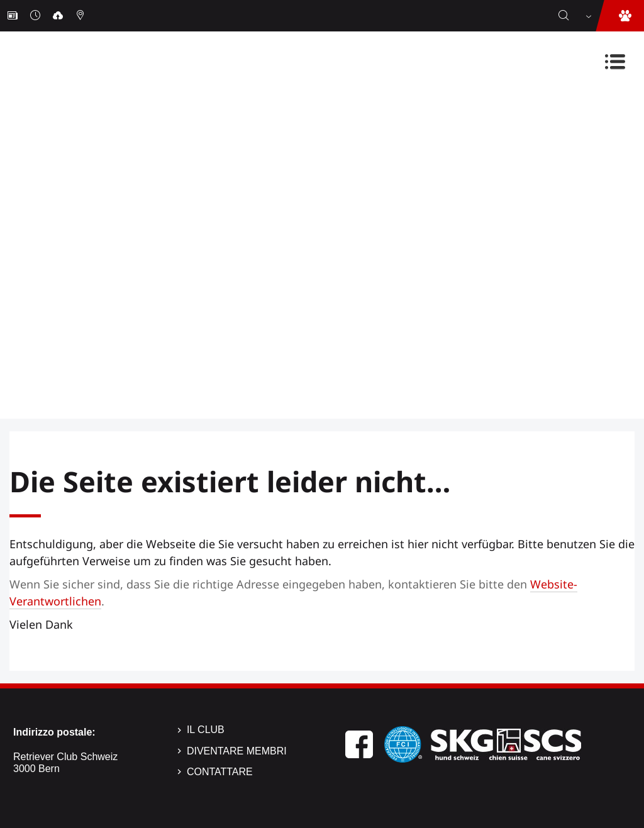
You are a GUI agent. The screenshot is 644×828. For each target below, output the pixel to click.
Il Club (206, 730)
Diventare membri (237, 751)
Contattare (220, 772)
